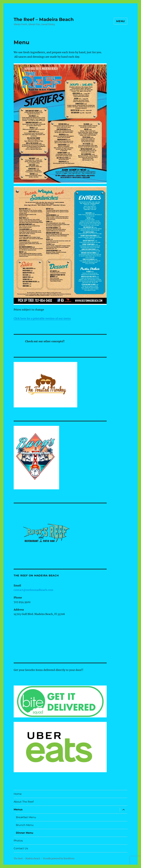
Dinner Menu (25, 833)
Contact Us (21, 848)
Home (18, 794)
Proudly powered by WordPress (59, 859)
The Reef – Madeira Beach (44, 19)
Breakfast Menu (26, 817)
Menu (121, 21)
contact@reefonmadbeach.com (33, 590)
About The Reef (24, 802)
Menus (18, 809)
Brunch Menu (25, 825)
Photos (18, 841)
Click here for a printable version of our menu (42, 318)
